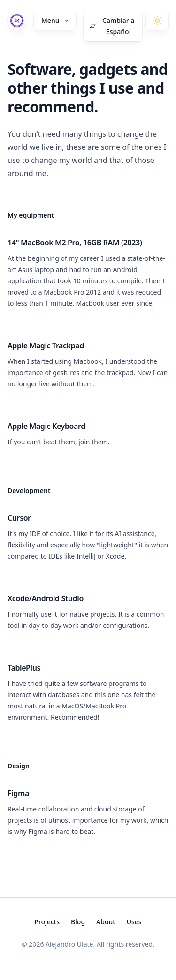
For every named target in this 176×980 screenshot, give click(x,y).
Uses (134, 922)
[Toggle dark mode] (157, 21)
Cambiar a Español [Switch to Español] (112, 26)
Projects (47, 922)
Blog (78, 922)
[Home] (17, 21)
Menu (55, 20)
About (106, 922)
